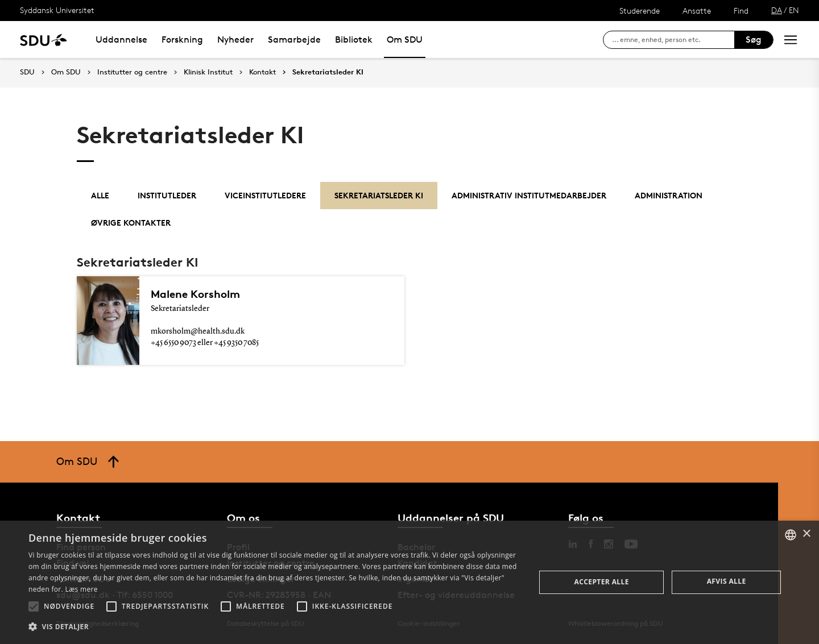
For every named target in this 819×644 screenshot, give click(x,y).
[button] (34, 606)
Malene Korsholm (195, 294)
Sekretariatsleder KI (328, 72)
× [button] (806, 534)
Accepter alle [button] (602, 582)
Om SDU (405, 40)
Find (741, 11)
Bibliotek (354, 40)
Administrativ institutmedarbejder (529, 195)
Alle (100, 195)
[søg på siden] (673, 40)
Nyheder (235, 40)
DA (777, 10)
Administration (669, 195)
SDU (27, 72)
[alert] (409, 582)
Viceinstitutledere (265, 195)
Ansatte (697, 11)
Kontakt (262, 72)
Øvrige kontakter (131, 223)
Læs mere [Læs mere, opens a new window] (81, 589)
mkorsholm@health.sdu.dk (198, 331)
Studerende (640, 11)
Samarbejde (294, 40)
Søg (754, 40)
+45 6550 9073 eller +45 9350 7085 (205, 343)
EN (794, 10)
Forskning (182, 40)
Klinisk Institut (208, 72)
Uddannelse (121, 40)
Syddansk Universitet (57, 10)
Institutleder (167, 195)
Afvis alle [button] (727, 581)
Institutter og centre (132, 72)
